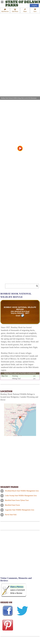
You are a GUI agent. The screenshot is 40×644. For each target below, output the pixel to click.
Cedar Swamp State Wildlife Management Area (21, 496)
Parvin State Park (11, 515)
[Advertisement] (20, 555)
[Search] (21, 286)
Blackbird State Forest (12, 505)
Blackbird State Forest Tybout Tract (17, 500)
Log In (34, 6)
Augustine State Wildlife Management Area (20, 510)
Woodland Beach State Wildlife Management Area (22, 491)
